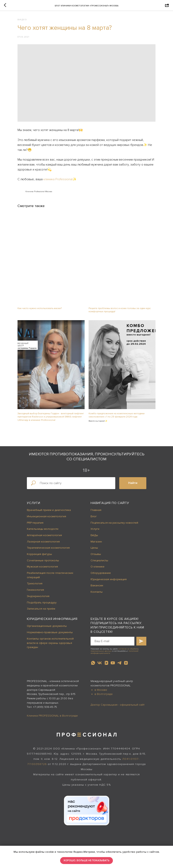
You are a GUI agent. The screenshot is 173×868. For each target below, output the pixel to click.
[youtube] (113, 646)
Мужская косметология (42, 549)
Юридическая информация (109, 562)
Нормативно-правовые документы (50, 615)
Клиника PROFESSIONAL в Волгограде (52, 698)
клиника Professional (63, 175)
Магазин (96, 524)
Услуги (34, 486)
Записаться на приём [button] (41, 591)
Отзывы (96, 537)
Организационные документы (47, 609)
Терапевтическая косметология (48, 530)
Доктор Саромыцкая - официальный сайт (118, 687)
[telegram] (119, 646)
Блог (94, 499)
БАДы (94, 518)
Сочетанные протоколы (43, 543)
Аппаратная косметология (44, 518)
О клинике (98, 549)
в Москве (101, 673)
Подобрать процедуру (42, 585)
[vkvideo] (106, 646)
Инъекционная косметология (46, 499)
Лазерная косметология (43, 524)
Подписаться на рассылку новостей (114, 505)
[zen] (126, 646)
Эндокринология (38, 579)
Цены (94, 530)
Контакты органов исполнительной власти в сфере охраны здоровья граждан (50, 626)
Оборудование (101, 556)
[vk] (100, 646)
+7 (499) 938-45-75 (45, 690)
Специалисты (99, 543)
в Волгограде (104, 677)
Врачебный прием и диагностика (49, 493)
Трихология (35, 566)
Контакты (97, 575)
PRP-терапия (35, 505)
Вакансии (97, 568)
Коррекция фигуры (39, 537)
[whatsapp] (93, 646)
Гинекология (35, 573)
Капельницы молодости (43, 512)
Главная (96, 493)
